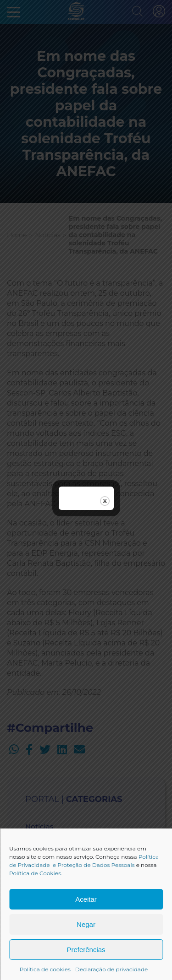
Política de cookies (45, 969)
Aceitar (86, 899)
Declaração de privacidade (112, 969)
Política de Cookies (35, 873)
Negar (86, 924)
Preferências (86, 950)
